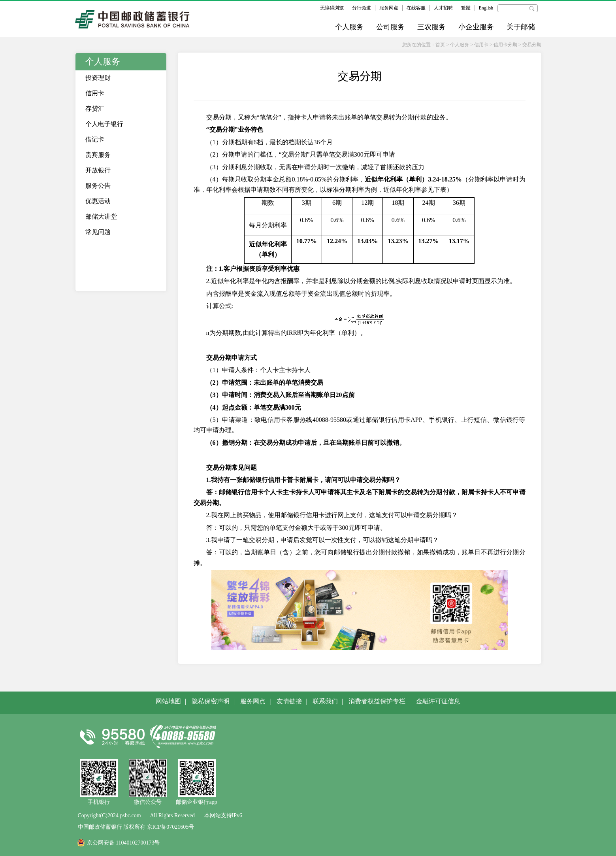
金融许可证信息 (438, 701)
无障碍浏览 (332, 8)
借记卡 (95, 139)
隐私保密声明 (211, 701)
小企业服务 (476, 27)
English (486, 8)
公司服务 (390, 27)
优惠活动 (98, 201)
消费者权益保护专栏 (377, 701)
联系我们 (325, 701)
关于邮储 (521, 27)
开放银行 (98, 170)
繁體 (466, 8)
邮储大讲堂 (101, 216)
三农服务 (431, 27)
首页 (440, 45)
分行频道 (362, 8)
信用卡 (481, 45)
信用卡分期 (505, 45)
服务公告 (98, 186)
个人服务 (349, 27)
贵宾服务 (98, 155)
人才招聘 (443, 8)
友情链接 (289, 701)
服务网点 (389, 8)
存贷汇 (95, 109)
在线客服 (416, 8)
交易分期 (532, 45)
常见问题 (98, 232)
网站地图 (168, 701)
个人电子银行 (104, 124)
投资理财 (98, 78)
